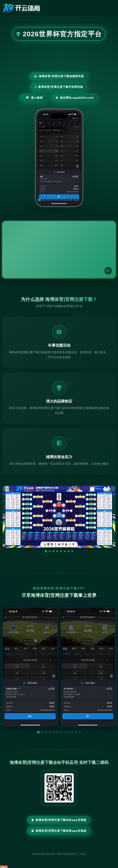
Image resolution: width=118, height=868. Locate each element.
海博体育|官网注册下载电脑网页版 (59, 76)
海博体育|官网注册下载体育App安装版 (59, 831)
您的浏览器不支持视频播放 (59, 250)
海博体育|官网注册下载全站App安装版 (59, 820)
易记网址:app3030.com (75, 98)
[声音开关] (108, 271)
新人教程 (34, 98)
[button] (38, 732)
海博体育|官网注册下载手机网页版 (59, 87)
